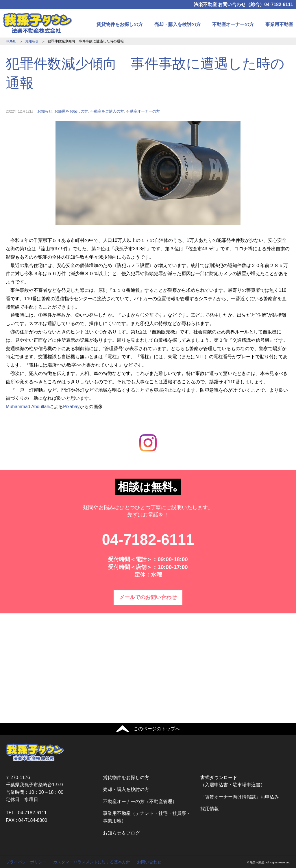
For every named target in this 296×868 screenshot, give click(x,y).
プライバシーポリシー (26, 862)
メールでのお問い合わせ (148, 597)
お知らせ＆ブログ (121, 833)
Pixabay (71, 407)
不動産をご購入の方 (107, 111)
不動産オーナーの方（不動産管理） (140, 801)
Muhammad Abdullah (27, 407)
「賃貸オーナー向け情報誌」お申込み (240, 797)
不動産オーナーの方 (233, 24)
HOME (11, 41)
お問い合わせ (149, 862)
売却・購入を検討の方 (177, 24)
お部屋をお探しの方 (71, 111)
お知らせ (32, 41)
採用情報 (210, 809)
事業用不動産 (279, 24)
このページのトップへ (157, 729)
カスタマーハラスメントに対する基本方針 (92, 862)
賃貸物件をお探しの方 (120, 24)
